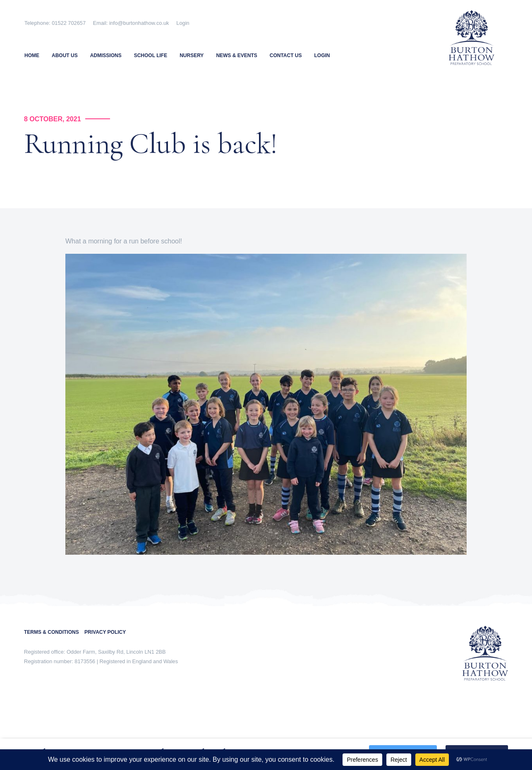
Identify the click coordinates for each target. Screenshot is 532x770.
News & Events (236, 55)
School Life (151, 55)
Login (183, 23)
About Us (65, 55)
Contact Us (286, 55)
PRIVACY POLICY (105, 632)
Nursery (192, 55)
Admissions (106, 55)
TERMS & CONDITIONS (54, 632)
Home (32, 55)
